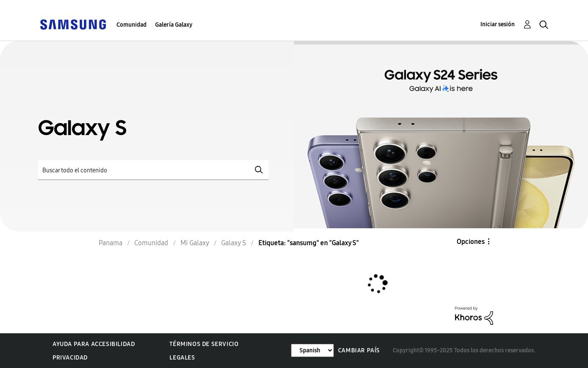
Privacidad (70, 358)
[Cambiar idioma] (312, 350)
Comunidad (132, 25)
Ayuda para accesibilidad (94, 344)
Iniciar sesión (498, 24)
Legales (182, 358)
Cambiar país (359, 350)
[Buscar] (153, 170)
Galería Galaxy (174, 25)
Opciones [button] (471, 242)
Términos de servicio (204, 344)
